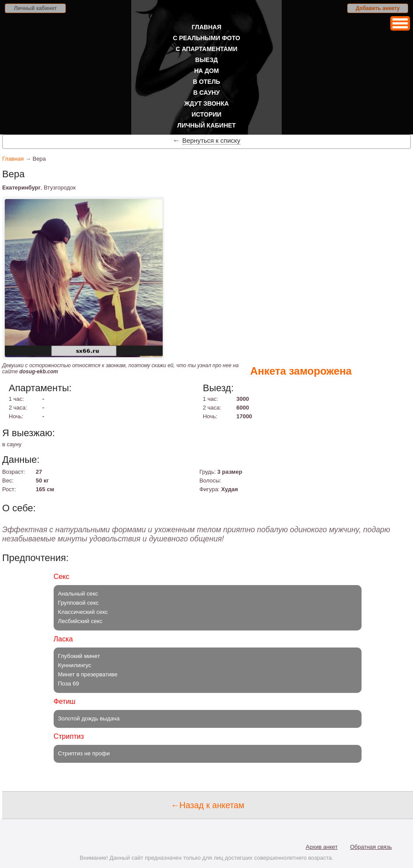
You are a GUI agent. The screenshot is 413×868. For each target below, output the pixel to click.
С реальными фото (206, 38)
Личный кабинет (35, 8)
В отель (206, 82)
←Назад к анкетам (208, 805)
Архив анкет (322, 847)
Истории (206, 114)
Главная (207, 27)
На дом (206, 71)
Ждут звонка (206, 103)
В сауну (206, 93)
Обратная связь (371, 847)
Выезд (207, 60)
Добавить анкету (378, 8)
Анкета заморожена (301, 371)
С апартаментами (207, 49)
